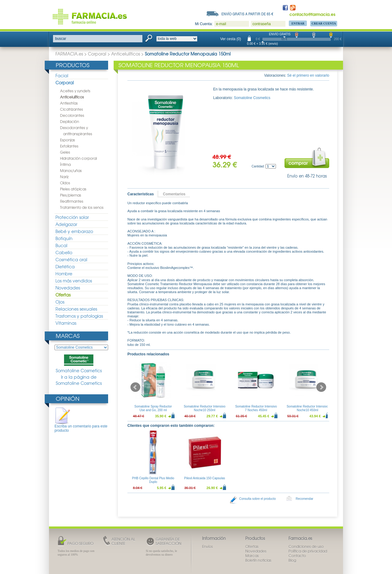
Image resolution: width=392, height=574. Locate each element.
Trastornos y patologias (79, 316)
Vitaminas (66, 323)
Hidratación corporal (78, 158)
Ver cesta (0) (231, 39)
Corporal (97, 54)
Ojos (60, 302)
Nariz (64, 177)
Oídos (65, 183)
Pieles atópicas (73, 189)
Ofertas (63, 295)
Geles (65, 152)
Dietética (65, 266)
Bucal (61, 245)
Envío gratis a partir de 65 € (247, 14)
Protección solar (72, 217)
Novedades (68, 288)
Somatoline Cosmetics (79, 364)
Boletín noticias (258, 560)
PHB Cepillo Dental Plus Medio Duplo (153, 480)
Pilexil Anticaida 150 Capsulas (204, 478)
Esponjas (68, 140)
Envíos (207, 546)
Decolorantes (72, 115)
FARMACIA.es (69, 54)
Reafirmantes (72, 201)
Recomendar (305, 499)
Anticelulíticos (126, 54)
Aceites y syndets (75, 91)
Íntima (65, 164)
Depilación (70, 121)
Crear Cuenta (324, 23)
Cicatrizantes (72, 109)
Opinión (68, 398)
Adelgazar (66, 224)
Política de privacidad (308, 551)
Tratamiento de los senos (82, 207)
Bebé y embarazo (74, 231)
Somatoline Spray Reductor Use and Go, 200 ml (153, 408)
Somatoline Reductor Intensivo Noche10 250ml (205, 408)
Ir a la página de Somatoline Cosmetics (79, 380)
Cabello (64, 252)
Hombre (64, 274)
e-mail (221, 24)
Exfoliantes (69, 146)
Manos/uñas (71, 170)
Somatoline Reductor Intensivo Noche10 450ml (307, 408)
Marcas (68, 336)
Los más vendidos (74, 281)
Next (321, 387)
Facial (62, 75)
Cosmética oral (71, 259)
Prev (135, 387)
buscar (61, 39)
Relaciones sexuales (76, 309)
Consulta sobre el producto (258, 499)
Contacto (297, 556)
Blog (292, 560)
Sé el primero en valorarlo (308, 75)
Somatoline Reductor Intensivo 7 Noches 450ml (256, 408)
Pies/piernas (71, 195)
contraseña (261, 24)
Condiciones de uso (306, 546)
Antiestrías (69, 103)
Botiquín (64, 238)
